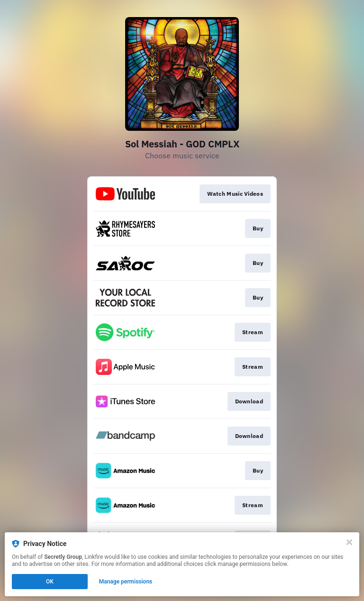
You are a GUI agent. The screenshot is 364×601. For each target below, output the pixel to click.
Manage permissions (126, 582)
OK (50, 582)
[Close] (349, 542)
